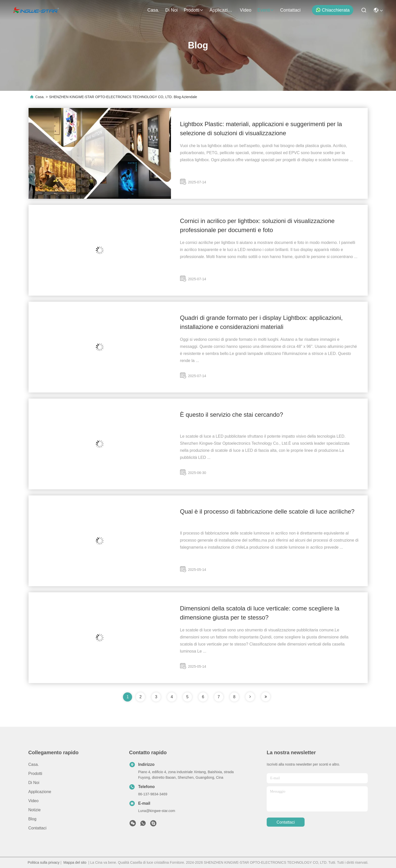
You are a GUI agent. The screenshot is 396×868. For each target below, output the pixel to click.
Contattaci (290, 10)
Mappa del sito (75, 862)
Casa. (153, 10)
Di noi (171, 10)
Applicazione (222, 10)
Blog (32, 819)
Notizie (34, 810)
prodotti (193, 10)
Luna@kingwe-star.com (157, 811)
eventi (266, 10)
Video (246, 10)
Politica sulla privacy (44, 862)
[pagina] (250, 697)
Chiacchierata (333, 10)
